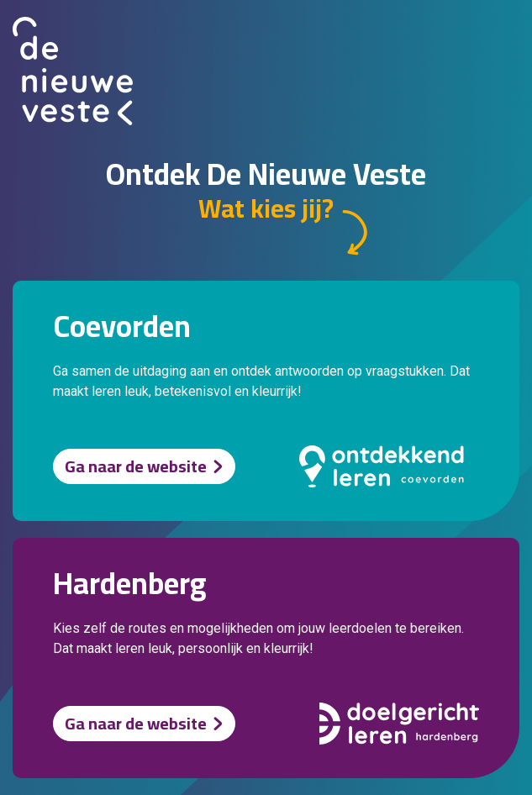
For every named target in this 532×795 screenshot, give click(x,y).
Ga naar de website (136, 466)
